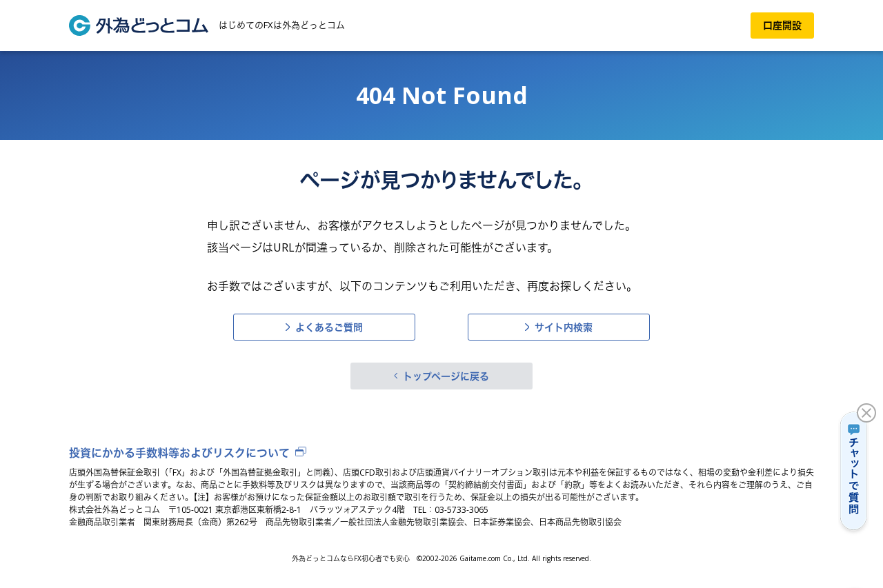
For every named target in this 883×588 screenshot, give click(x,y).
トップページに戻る (446, 376)
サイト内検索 (564, 327)
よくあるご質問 (329, 327)
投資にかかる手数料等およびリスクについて (179, 453)
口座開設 (782, 25)
